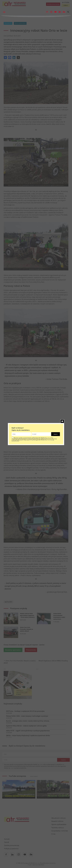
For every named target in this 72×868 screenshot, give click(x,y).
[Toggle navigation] (4, 12)
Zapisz (56, 434)
